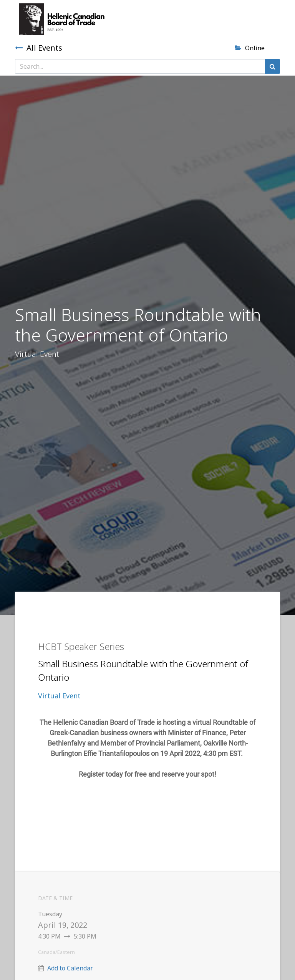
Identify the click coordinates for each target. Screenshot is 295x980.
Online (250, 48)
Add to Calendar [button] (70, 968)
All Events (39, 48)
